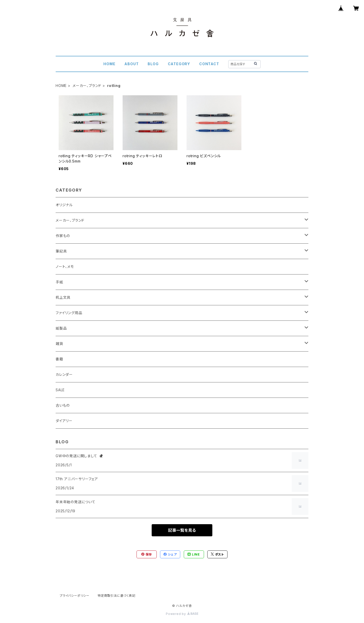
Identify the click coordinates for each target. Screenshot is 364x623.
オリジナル (64, 205)
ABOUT (131, 64)
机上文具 (63, 297)
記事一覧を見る (182, 530)
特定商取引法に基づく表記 (117, 596)
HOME (109, 64)
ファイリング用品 (69, 313)
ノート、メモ (65, 267)
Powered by (182, 614)
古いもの (63, 405)
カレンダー (64, 374)
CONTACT (209, 64)
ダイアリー (64, 421)
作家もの (63, 236)
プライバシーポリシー (75, 596)
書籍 (59, 359)
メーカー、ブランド (87, 86)
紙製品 (61, 328)
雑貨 (59, 344)
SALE (60, 390)
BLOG (153, 64)
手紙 (59, 282)
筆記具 (61, 251)
